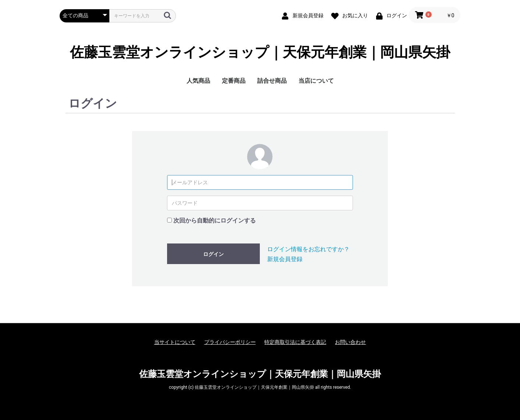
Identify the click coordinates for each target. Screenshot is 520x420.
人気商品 (198, 81)
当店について (316, 81)
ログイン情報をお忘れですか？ (308, 249)
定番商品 (234, 81)
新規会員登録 (285, 259)
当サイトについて (175, 342)
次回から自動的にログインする (215, 220)
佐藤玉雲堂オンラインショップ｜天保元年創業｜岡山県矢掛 (260, 53)
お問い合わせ (350, 342)
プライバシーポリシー (230, 342)
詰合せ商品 (272, 81)
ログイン (213, 254)
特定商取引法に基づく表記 (295, 342)
